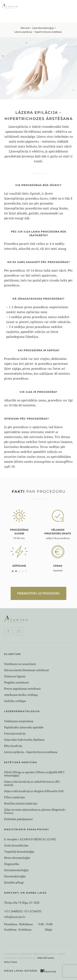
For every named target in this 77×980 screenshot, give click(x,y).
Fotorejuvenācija (15, 734)
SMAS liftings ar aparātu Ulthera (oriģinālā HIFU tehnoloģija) (34, 774)
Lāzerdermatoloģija (43, 28)
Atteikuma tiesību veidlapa (21, 695)
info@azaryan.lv (15, 917)
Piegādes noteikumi (16, 682)
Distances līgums (15, 676)
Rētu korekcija (13, 746)
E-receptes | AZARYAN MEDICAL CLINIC (30, 839)
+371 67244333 (32, 911)
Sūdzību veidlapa (15, 701)
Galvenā (25, 28)
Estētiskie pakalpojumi (18, 819)
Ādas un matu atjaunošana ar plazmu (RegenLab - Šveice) (35, 811)
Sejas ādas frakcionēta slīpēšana (24, 740)
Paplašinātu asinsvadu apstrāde (24, 727)
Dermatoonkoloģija (16, 870)
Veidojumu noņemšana (19, 721)
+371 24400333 (13, 911)
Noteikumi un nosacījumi (20, 664)
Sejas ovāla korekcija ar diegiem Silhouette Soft (34, 791)
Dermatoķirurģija (15, 876)
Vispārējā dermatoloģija (19, 852)
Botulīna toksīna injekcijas (21, 803)
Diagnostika (12, 864)
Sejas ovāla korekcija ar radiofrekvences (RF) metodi (32, 783)
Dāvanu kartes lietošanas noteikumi (26, 670)
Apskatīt (58, 570)
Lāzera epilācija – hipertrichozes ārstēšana (31, 752)
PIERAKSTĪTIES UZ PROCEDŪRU (38, 593)
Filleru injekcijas (14, 797)
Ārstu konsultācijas (16, 845)
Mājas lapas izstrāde (21, 971)
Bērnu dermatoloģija (17, 858)
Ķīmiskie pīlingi (14, 882)
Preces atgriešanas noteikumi (22, 689)
